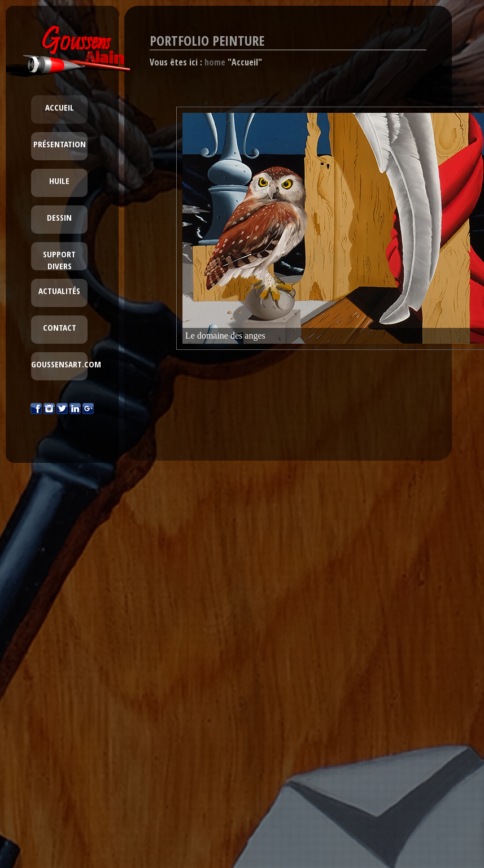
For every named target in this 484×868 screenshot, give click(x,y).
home (215, 62)
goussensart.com (66, 364)
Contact (60, 327)
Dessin (59, 217)
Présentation (60, 144)
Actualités (59, 291)
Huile (59, 181)
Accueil (60, 107)
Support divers (59, 260)
